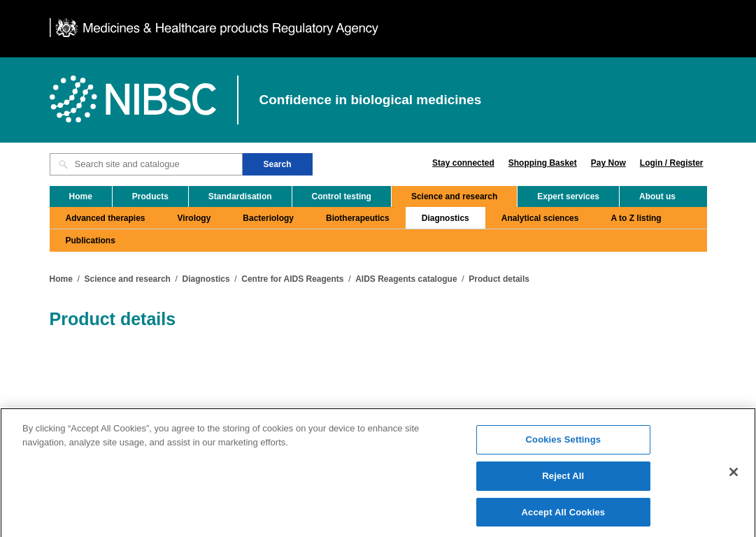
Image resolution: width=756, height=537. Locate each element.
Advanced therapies (106, 218)
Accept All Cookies (564, 516)
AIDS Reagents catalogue (406, 279)
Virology (194, 218)
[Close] (734, 476)
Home (81, 196)
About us (657, 196)
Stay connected (463, 163)
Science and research (454, 196)
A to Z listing (636, 218)
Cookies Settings (564, 444)
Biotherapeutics (358, 218)
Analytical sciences (540, 218)
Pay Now (608, 163)
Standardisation (240, 196)
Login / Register (672, 163)
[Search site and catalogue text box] (146, 164)
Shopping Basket (543, 163)
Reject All (563, 479)
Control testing (342, 196)
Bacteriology (268, 218)
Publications (91, 241)
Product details (499, 279)
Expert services (568, 196)
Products (150, 196)
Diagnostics (445, 218)
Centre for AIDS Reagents (292, 279)
